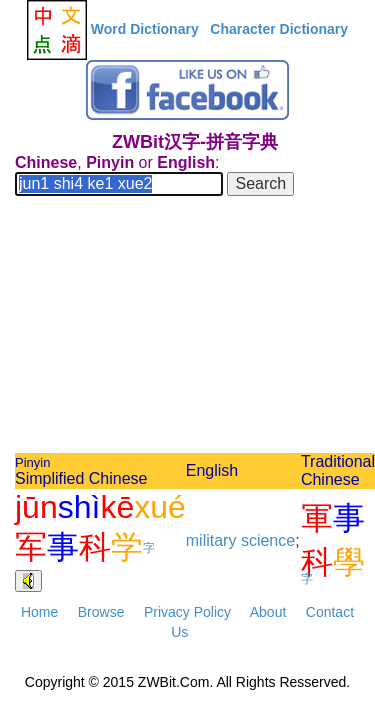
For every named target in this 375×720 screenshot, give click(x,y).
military (211, 540)
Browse (101, 612)
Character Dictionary (279, 29)
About (268, 612)
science (268, 540)
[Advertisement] (187, 327)
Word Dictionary (145, 29)
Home (39, 612)
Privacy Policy (187, 612)
